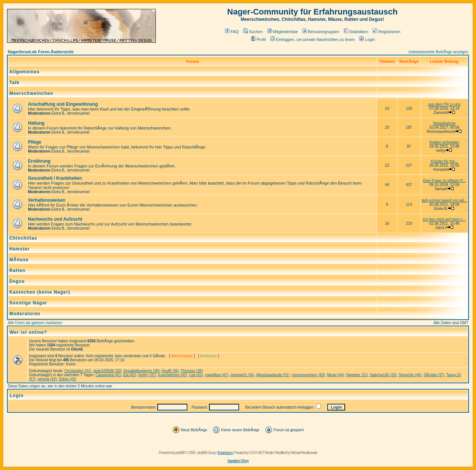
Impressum (225, 453)
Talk (14, 83)
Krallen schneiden (444, 142)
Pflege (35, 142)
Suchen (253, 32)
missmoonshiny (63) (308, 375)
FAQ (232, 32)
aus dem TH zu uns (445, 104)
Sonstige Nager (28, 303)
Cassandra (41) (108, 375)
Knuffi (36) (170, 371)
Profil (258, 39)
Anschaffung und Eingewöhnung (63, 104)
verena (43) (47, 379)
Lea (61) (196, 375)
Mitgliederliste (283, 32)
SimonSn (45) (410, 375)
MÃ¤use (19, 260)
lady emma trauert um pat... (444, 200)
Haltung (36, 123)
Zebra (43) (67, 379)
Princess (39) (192, 371)
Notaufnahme (444, 123)
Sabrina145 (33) (383, 375)
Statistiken (356, 32)
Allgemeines (25, 72)
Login (367, 39)
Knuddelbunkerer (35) (142, 371)
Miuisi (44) (335, 375)
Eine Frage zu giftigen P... (444, 181)
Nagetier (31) (357, 375)
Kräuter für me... (444, 161)
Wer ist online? (28, 332)
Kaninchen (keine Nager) (40, 292)
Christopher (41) (78, 371)
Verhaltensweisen (47, 200)
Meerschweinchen (31, 93)
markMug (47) (216, 375)
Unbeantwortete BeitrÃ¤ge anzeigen (438, 52)
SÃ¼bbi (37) (434, 375)
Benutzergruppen (321, 32)
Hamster (20, 249)
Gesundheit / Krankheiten (55, 178)
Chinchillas (23, 238)
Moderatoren (25, 314)
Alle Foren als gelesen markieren (35, 323)
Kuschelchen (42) (173, 375)
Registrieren (386, 32)
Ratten (17, 271)
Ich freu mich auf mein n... (444, 219)
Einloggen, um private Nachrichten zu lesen (313, 39)
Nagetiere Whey (238, 461)
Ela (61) (130, 375)
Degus (17, 281)
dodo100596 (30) (107, 371)
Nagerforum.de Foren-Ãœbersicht (41, 52)
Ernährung (39, 161)
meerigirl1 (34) (242, 375)
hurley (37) (147, 375)
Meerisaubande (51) (273, 375)
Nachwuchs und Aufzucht (55, 219)
